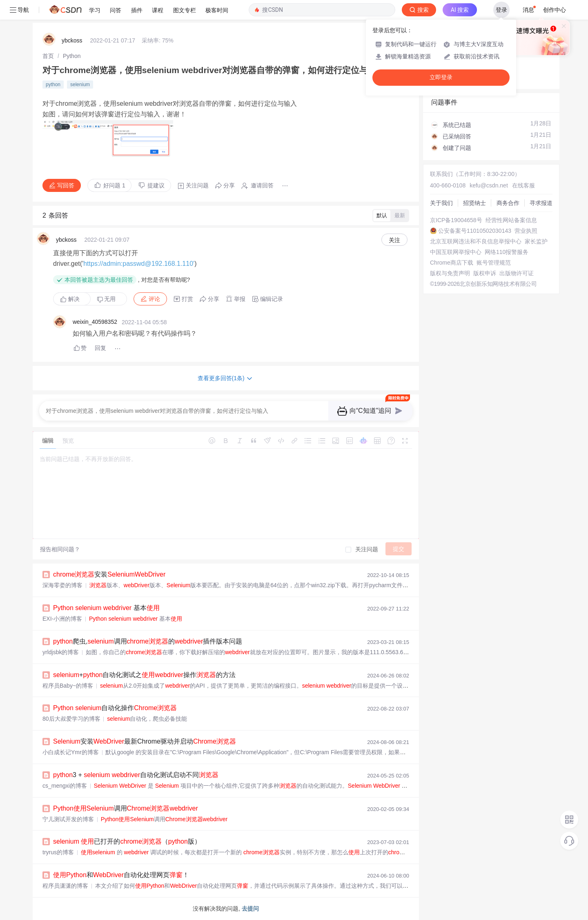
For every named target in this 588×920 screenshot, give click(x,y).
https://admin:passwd (114, 264)
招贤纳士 (474, 203)
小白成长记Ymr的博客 (71, 752)
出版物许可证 (517, 273)
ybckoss (72, 40)
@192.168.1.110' (170, 264)
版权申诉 (485, 273)
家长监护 (536, 241)
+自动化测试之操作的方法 (144, 675)
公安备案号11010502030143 (475, 231)
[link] (48, 56)
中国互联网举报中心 (456, 252)
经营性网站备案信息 (511, 220)
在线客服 (523, 185)
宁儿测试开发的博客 (68, 819)
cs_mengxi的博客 (65, 786)
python (53, 85)
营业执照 (526, 231)
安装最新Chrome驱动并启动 (145, 741)
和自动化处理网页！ (121, 875)
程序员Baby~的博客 (68, 686)
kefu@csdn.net (489, 185)
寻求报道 (541, 203)
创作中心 (555, 10)
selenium (80, 85)
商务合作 (508, 203)
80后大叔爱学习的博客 (71, 719)
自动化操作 (115, 708)
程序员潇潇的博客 (65, 886)
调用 (126, 808)
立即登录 (441, 77)
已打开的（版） (127, 841)
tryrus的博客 (58, 852)
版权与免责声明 (450, 273)
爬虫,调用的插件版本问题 (148, 641)
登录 (501, 10)
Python (72, 56)
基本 (106, 608)
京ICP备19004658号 (456, 220)
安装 (109, 574)
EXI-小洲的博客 (62, 619)
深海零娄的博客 (62, 585)
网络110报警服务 (507, 252)
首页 (48, 56)
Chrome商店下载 (452, 263)
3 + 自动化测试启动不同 (136, 775)
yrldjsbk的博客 (61, 652)
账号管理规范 (494, 263)
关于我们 (441, 203)
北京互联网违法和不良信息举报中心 (476, 241)
